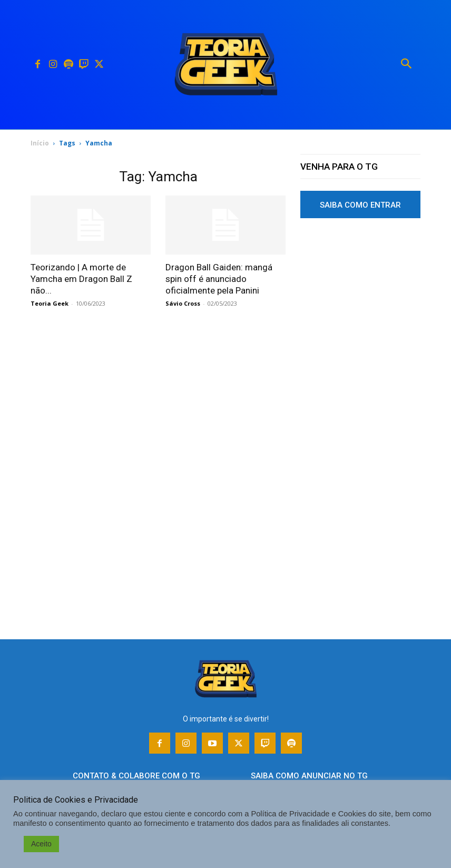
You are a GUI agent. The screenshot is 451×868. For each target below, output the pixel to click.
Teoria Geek (50, 303)
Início (40, 143)
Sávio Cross (183, 303)
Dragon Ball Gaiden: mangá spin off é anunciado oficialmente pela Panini (219, 279)
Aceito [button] (41, 844)
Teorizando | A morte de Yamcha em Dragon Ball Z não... (81, 279)
